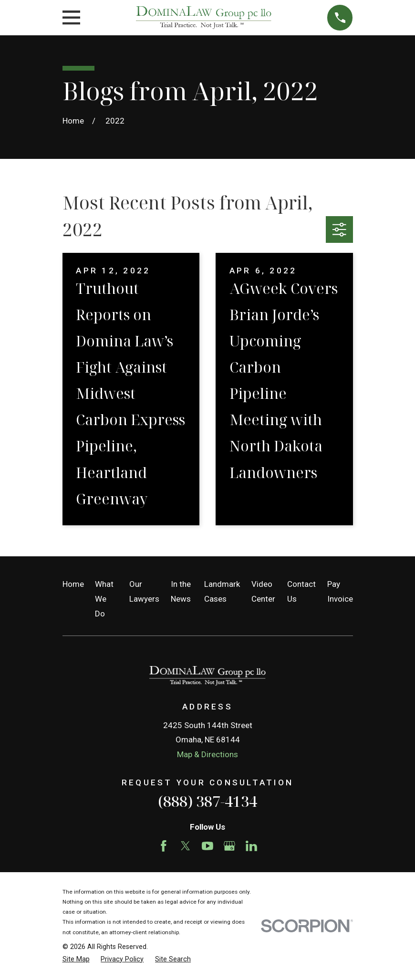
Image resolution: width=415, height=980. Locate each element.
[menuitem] (76, 959)
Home (73, 584)
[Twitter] (186, 846)
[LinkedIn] (251, 846)
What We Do (104, 599)
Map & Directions (207, 754)
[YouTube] (207, 846)
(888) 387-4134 (207, 801)
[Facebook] (164, 846)
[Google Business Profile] (229, 846)
